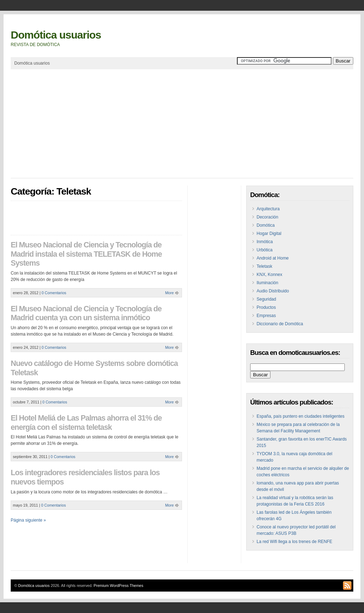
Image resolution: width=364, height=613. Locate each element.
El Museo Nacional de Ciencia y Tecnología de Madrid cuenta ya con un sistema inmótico (86, 313)
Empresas (266, 316)
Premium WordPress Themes (118, 586)
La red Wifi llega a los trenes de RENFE (294, 542)
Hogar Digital (269, 233)
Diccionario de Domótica (280, 324)
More (170, 293)
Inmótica (265, 242)
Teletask (264, 266)
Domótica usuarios (56, 35)
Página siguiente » (28, 520)
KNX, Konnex (269, 275)
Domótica (266, 225)
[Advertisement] (141, 124)
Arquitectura (268, 209)
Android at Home (273, 258)
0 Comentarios (54, 293)
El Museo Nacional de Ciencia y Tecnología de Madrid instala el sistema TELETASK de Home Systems (86, 254)
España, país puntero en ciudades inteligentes (300, 416)
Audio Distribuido (273, 291)
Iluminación (267, 283)
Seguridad (266, 299)
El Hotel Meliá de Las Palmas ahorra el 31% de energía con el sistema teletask (86, 423)
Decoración (267, 217)
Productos (266, 307)
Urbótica (265, 250)
